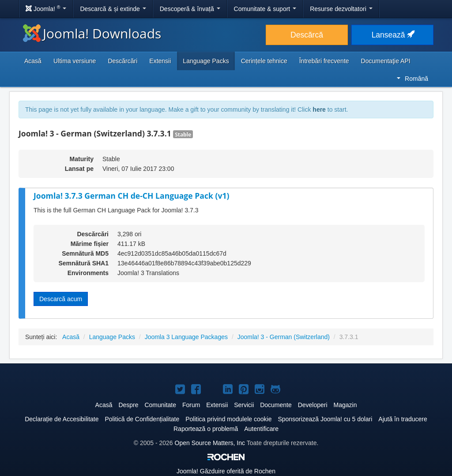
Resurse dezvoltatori (341, 9)
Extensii (160, 61)
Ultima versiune (75, 61)
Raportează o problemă (206, 429)
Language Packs (206, 61)
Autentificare (261, 429)
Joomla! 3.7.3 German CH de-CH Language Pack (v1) (131, 196)
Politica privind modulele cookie (228, 419)
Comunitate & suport (265, 9)
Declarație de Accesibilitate (62, 419)
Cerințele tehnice (264, 61)
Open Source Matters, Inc (210, 443)
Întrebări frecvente (324, 61)
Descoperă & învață (190, 9)
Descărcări (122, 61)
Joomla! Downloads (92, 33)
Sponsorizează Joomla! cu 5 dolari (325, 419)
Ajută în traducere (403, 419)
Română (412, 79)
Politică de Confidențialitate (142, 419)
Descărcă (307, 35)
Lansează (393, 35)
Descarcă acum (61, 299)
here (319, 110)
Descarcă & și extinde (113, 9)
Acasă (33, 61)
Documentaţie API (386, 61)
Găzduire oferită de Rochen (226, 471)
